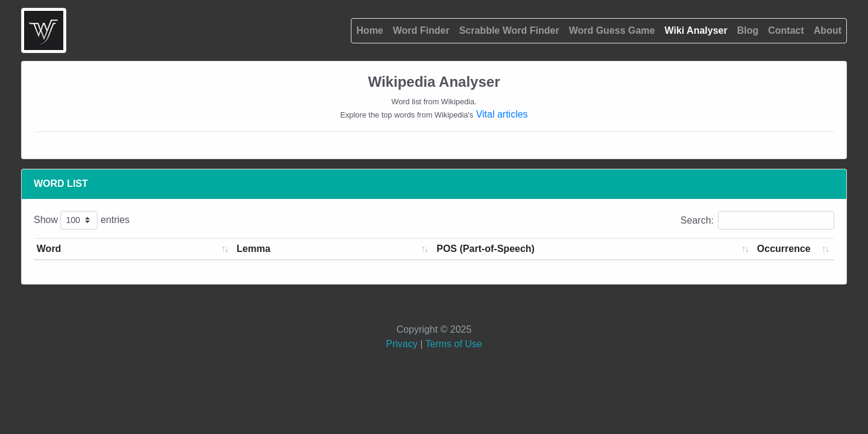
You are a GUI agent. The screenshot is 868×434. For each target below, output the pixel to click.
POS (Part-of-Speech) (486, 249)
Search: (757, 220)
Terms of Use (453, 344)
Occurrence (784, 249)
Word (49, 249)
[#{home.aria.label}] (44, 30)
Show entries (82, 220)
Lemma (254, 249)
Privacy (403, 344)
